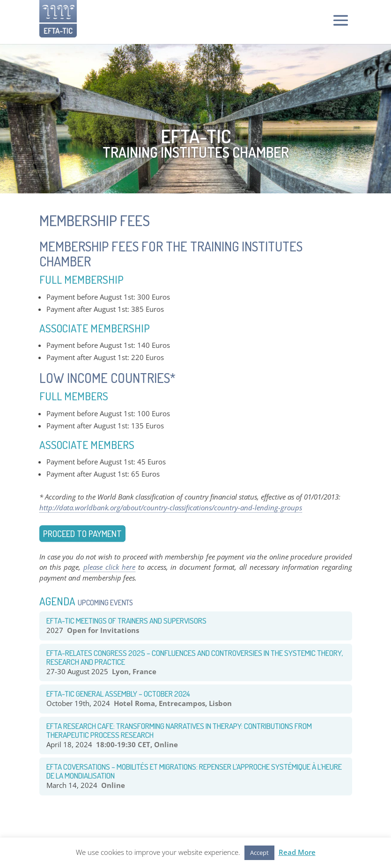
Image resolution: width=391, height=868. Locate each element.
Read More (297, 852)
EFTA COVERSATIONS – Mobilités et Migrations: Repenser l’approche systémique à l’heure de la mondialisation (194, 771)
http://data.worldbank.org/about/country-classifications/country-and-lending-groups (171, 508)
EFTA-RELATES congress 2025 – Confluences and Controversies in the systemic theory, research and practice (195, 657)
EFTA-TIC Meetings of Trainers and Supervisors (126, 621)
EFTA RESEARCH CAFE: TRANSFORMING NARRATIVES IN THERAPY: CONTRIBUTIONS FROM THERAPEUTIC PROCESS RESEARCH (179, 730)
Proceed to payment (82, 533)
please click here (109, 567)
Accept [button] (259, 853)
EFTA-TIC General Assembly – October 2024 (118, 694)
